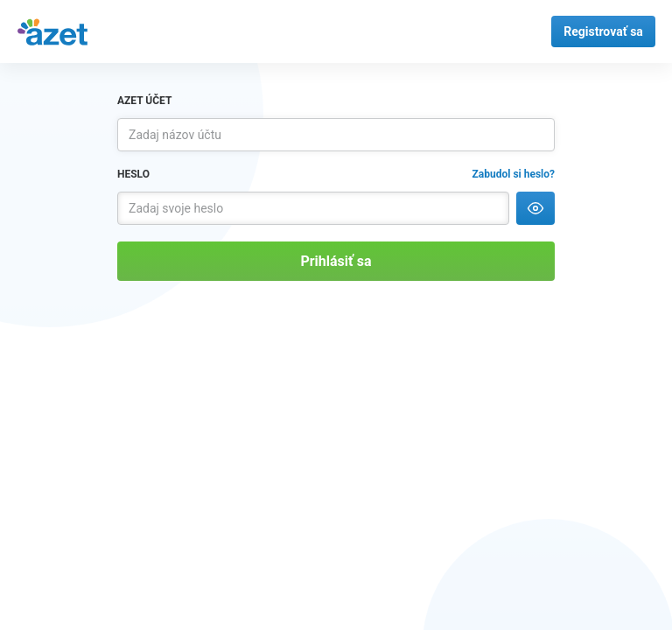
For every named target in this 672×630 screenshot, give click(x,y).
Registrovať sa (603, 31)
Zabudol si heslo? (514, 174)
